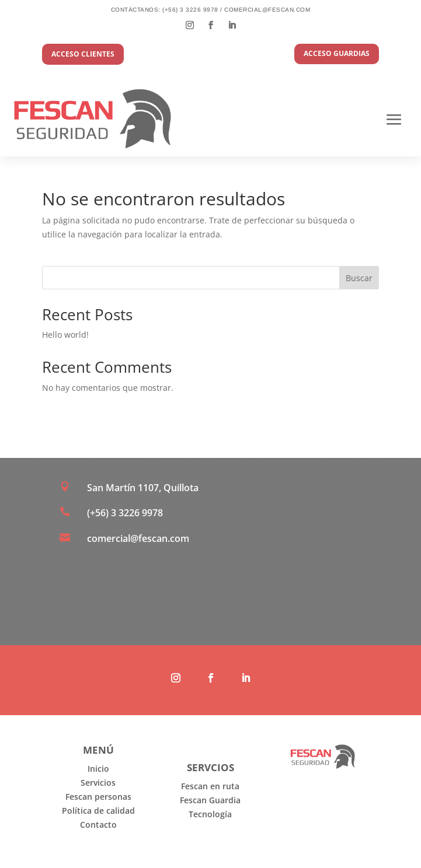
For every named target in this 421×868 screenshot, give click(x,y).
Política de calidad (98, 811)
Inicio (98, 769)
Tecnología (210, 814)
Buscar (359, 278)
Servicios (98, 783)
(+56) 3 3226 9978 (190, 10)
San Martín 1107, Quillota (143, 488)
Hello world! (65, 335)
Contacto (98, 825)
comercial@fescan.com (267, 10)
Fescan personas (98, 797)
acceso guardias (337, 53)
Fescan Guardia (210, 800)
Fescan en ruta (210, 786)
